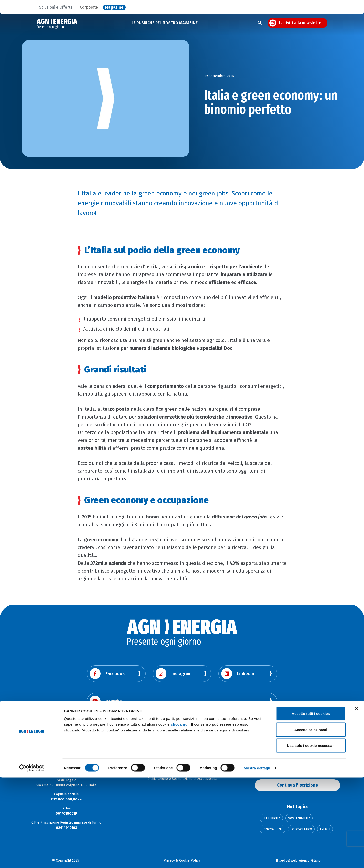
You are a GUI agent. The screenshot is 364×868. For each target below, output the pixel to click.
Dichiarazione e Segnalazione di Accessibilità (182, 779)
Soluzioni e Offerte (56, 7)
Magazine (114, 7)
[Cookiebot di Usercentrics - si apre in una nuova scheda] (32, 858)
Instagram (174, 674)
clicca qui (180, 815)
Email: (260, 761)
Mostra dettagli (257, 858)
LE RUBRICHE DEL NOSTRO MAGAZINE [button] (165, 23)
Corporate (89, 7)
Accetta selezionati (311, 820)
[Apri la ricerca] (260, 23)
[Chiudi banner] (356, 799)
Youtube (106, 701)
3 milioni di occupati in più (164, 525)
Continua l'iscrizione (297, 785)
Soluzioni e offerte (182, 764)
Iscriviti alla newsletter (301, 23)
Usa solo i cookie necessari (311, 836)
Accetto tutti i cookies (311, 804)
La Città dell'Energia (182, 771)
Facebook (107, 674)
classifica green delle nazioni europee (185, 409)
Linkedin (238, 674)
